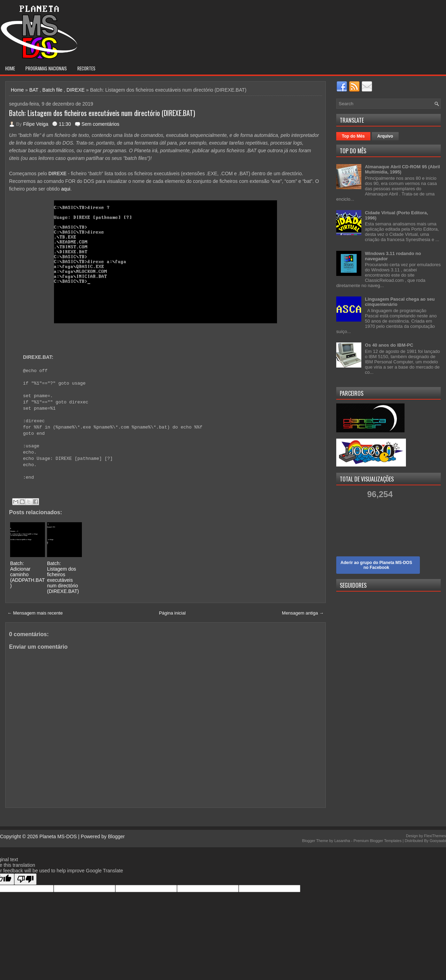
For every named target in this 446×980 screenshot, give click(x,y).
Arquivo (385, 136)
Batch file (53, 90)
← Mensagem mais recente (35, 613)
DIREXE (76, 90)
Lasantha (342, 841)
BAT (34, 90)
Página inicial (172, 613)
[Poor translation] (25, 879)
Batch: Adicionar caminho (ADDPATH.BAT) (28, 574)
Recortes (86, 68)
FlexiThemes (435, 836)
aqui (66, 189)
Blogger (116, 836)
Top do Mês (353, 136)
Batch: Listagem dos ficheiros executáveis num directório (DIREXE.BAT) (102, 113)
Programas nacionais (46, 68)
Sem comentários (101, 124)
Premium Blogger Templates (377, 841)
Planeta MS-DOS (58, 836)
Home (10, 68)
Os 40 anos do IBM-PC (389, 345)
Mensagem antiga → (303, 613)
